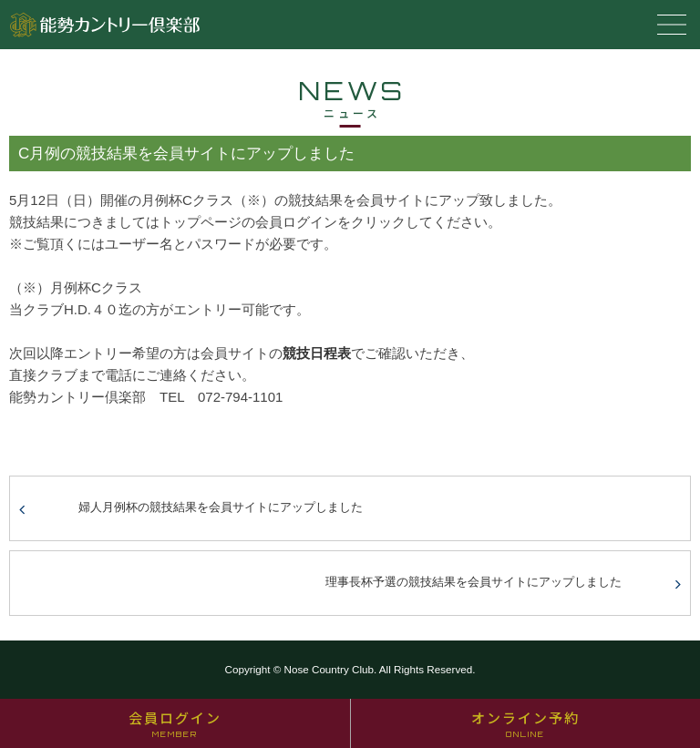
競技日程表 (317, 353)
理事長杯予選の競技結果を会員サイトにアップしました (474, 582)
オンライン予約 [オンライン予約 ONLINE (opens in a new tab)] (525, 723)
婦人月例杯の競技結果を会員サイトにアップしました (221, 507)
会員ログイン (175, 723)
